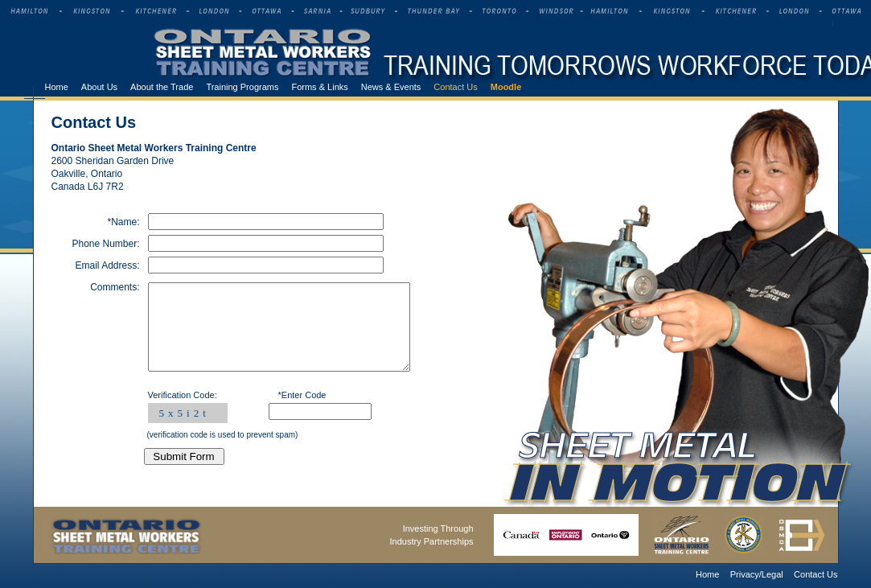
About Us (99, 87)
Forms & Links (319, 87)
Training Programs (242, 87)
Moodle (506, 87)
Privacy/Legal (757, 574)
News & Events (391, 87)
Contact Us (455, 87)
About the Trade (162, 87)
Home (57, 87)
